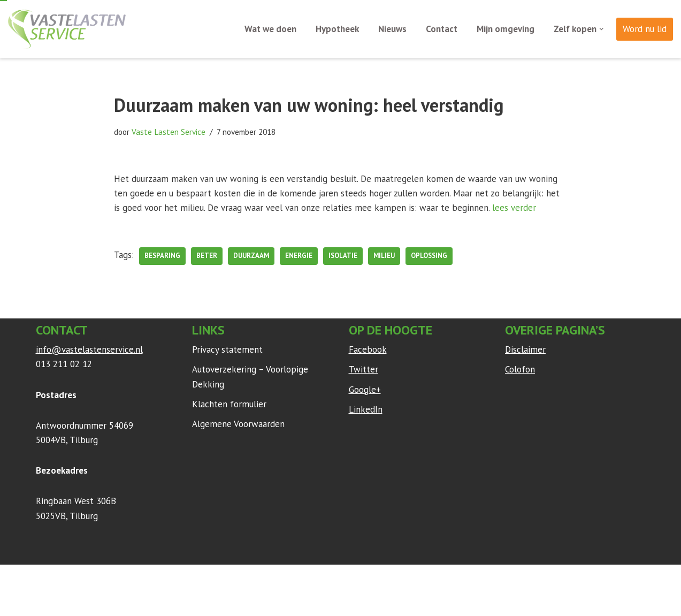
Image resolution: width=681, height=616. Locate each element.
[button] (602, 29)
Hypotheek (337, 29)
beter (207, 256)
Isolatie (343, 256)
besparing (162, 256)
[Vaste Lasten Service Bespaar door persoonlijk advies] (67, 29)
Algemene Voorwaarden (238, 424)
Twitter (364, 369)
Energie (299, 256)
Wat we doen (270, 29)
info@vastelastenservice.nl (89, 349)
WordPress (177, 578)
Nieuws (392, 29)
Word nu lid (645, 29)
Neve (46, 578)
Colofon (520, 369)
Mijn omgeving (506, 29)
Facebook (368, 349)
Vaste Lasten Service (169, 132)
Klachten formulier (229, 404)
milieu (384, 256)
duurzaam (251, 256)
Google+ (365, 390)
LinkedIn (366, 409)
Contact (442, 29)
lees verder (514, 208)
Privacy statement (227, 349)
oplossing (429, 256)
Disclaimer (525, 349)
